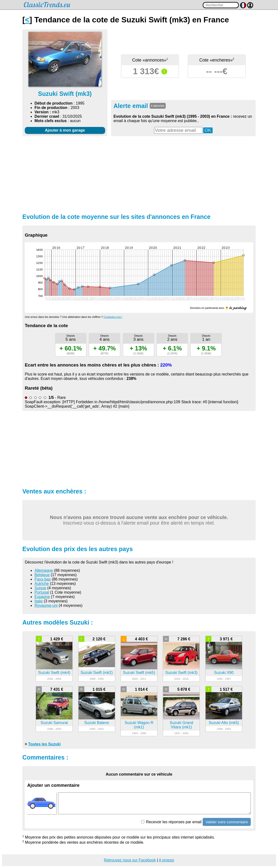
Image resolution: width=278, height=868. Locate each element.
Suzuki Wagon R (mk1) (139, 725)
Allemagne (44, 570)
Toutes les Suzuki (44, 744)
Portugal (42, 592)
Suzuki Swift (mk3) (181, 673)
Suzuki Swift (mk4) (54, 673)
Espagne (42, 597)
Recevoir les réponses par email (171, 822)
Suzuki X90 (224, 673)
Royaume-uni (46, 605)
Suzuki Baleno (96, 723)
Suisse (40, 588)
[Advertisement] (139, 174)
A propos (166, 860)
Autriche (42, 584)
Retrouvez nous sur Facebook (130, 860)
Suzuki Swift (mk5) (139, 673)
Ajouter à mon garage (65, 130)
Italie (39, 601)
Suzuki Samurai (54, 723)
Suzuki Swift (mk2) (96, 673)
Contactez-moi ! (113, 317)
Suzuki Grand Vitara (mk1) (181, 725)
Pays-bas (43, 579)
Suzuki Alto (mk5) (224, 723)
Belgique (42, 575)
